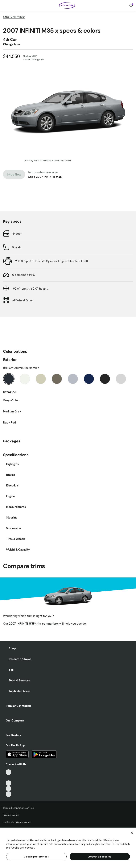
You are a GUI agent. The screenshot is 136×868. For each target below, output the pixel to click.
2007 (14, 17)
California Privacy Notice (17, 822)
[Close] (132, 833)
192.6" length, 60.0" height (30, 288)
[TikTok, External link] (8, 772)
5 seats (17, 247)
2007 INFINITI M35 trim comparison (34, 623)
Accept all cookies (100, 857)
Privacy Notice (11, 815)
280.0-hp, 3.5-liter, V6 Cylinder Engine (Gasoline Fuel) (52, 261)
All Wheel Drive (22, 300)
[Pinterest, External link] (8, 794)
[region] (68, 847)
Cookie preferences (36, 857)
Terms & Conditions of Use (18, 808)
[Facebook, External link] (8, 778)
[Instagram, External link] (8, 789)
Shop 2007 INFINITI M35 (45, 177)
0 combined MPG (24, 275)
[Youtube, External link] (8, 783)
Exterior (10, 360)
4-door (17, 234)
